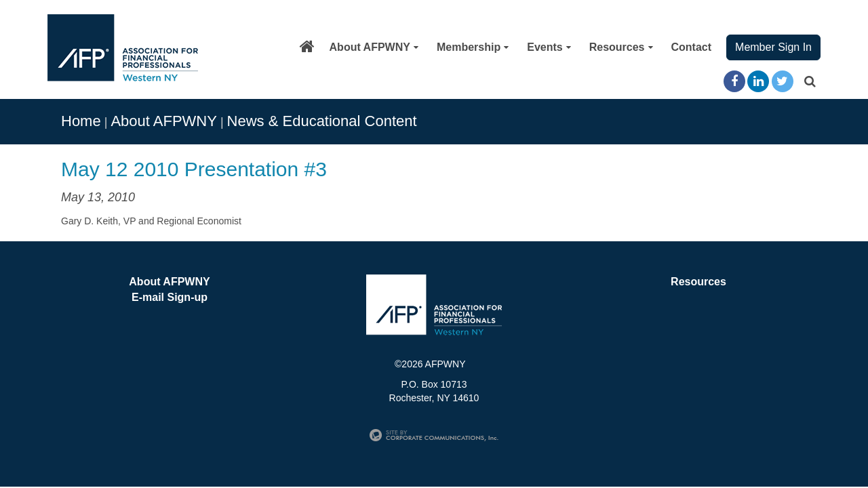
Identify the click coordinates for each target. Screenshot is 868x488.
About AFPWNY (374, 47)
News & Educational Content (322, 121)
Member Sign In (773, 47)
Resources (621, 47)
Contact (692, 47)
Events (549, 47)
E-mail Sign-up (170, 297)
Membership (473, 47)
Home (81, 121)
